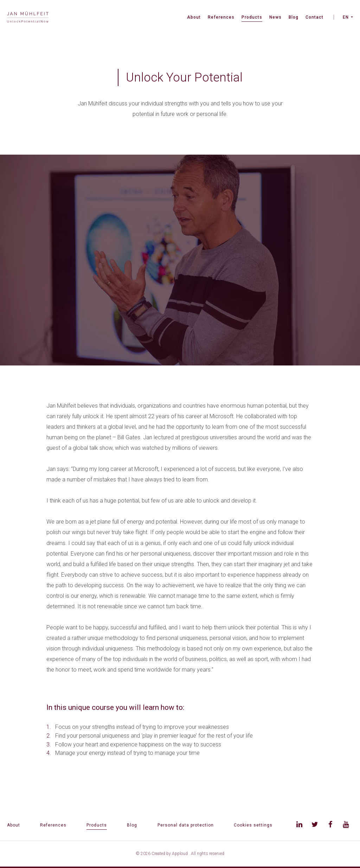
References (221, 17)
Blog (294, 17)
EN (346, 17)
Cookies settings (253, 825)
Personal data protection (186, 825)
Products (252, 17)
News (275, 17)
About (194, 17)
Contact (314, 17)
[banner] (28, 18)
